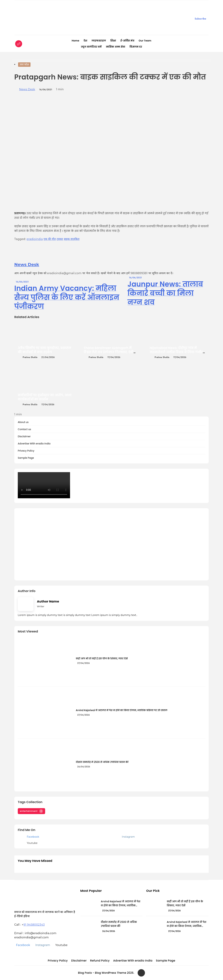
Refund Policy (100, 961)
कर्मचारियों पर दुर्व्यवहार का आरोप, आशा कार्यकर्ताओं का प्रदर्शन (45, 397)
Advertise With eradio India (34, 444)
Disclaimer (24, 436)
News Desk (27, 89)
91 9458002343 (34, 925)
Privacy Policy (26, 451)
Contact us (24, 429)
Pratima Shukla (30, 357)
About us (23, 422)
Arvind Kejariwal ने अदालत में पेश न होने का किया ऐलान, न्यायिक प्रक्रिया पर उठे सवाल (122, 710)
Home (75, 41)
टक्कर (60, 239)
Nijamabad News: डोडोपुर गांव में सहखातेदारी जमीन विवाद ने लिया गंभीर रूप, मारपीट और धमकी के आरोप (176, 352)
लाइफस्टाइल (99, 41)
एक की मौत (50, 239)
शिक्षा (113, 41)
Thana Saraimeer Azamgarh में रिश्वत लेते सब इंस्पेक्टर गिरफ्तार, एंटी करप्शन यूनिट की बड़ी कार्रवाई (109, 352)
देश (85, 41)
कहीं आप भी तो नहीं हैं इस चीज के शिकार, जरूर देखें (102, 659)
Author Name (48, 601)
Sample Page (26, 458)
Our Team (145, 41)
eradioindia (35, 239)
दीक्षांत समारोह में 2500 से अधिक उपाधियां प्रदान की (102, 762)
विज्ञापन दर (136, 47)
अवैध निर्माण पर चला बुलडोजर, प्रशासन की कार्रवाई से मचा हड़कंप (44, 350)
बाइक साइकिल (72, 239)
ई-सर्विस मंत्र (127, 41)
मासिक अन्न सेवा (116, 47)
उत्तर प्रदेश (24, 65)
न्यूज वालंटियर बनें (91, 47)
